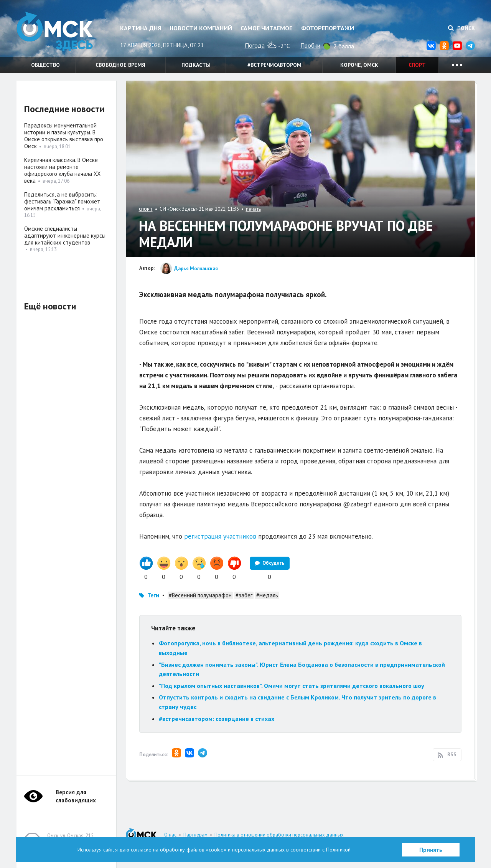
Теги (153, 595)
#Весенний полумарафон (200, 595)
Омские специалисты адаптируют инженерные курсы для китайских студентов (65, 236)
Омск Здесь (55, 31)
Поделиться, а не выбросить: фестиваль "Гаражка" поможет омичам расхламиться (62, 201)
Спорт (417, 65)
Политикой (338, 850)
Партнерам (195, 835)
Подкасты (196, 65)
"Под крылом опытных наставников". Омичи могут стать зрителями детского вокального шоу (292, 686)
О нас (170, 835)
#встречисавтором (274, 65)
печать (253, 209)
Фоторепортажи (328, 28)
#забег (244, 595)
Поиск (461, 28)
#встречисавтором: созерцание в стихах (217, 719)
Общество (45, 65)
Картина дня (141, 28)
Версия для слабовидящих (76, 796)
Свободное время (120, 65)
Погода (255, 45)
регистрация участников (220, 536)
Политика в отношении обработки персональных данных (279, 835)
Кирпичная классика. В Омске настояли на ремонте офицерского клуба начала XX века (62, 170)
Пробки (310, 45)
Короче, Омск (359, 65)
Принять (431, 850)
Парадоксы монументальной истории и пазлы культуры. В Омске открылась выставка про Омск (64, 136)
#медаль (267, 595)
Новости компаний (201, 28)
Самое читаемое (266, 28)
